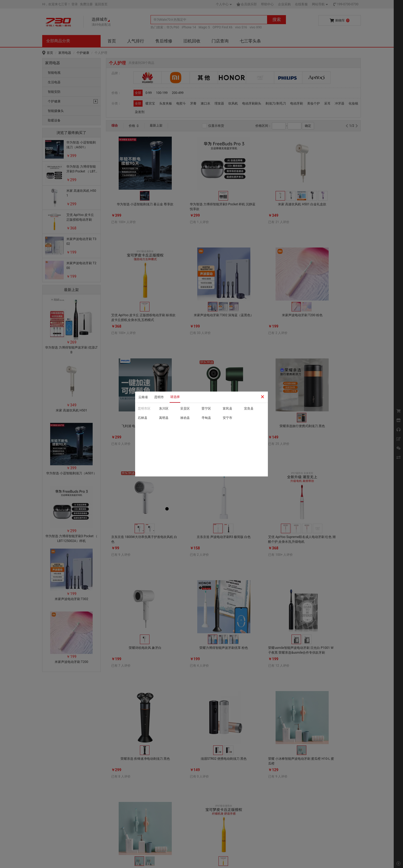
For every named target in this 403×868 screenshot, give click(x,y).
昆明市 (159, 397)
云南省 (143, 397)
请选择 (175, 397)
